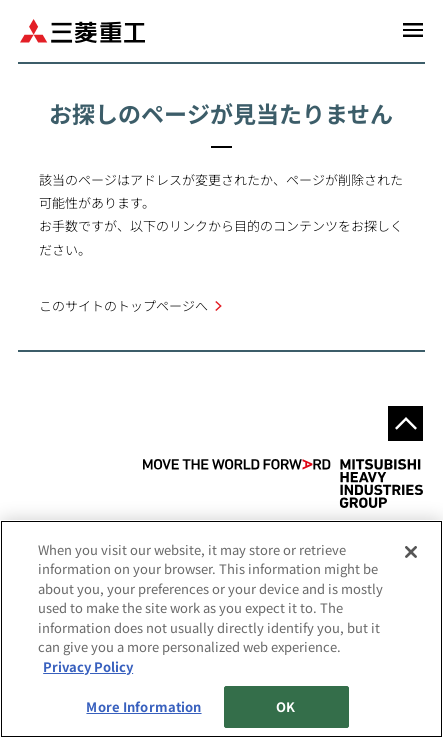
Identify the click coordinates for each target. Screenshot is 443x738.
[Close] (411, 552)
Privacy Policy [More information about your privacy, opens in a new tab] (88, 666)
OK (285, 706)
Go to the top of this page (405, 423)
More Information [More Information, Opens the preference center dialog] (143, 706)
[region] (221, 629)
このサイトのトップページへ (123, 305)
